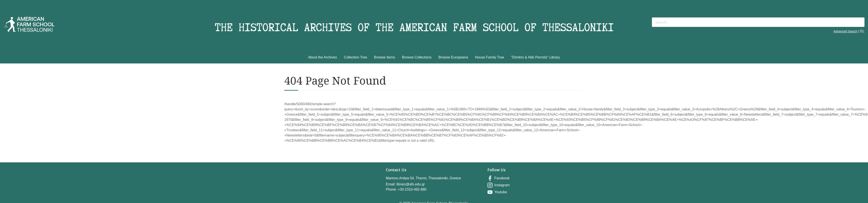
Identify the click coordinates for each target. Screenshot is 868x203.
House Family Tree (490, 57)
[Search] (758, 22)
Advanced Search (846, 31)
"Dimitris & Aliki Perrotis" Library (536, 57)
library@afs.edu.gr (411, 184)
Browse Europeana (453, 57)
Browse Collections (417, 57)
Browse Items (385, 57)
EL (862, 31)
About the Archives (322, 57)
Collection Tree (356, 57)
